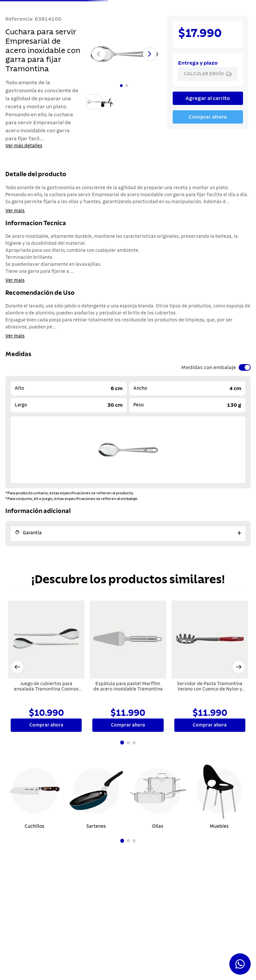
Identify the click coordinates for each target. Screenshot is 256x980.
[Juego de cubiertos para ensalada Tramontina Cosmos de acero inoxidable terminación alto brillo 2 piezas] (46, 631)
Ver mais (15, 211)
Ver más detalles (24, 146)
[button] (17, 631)
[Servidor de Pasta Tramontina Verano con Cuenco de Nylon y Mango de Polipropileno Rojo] (210, 631)
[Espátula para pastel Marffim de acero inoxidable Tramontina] (128, 631)
